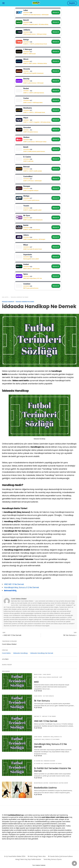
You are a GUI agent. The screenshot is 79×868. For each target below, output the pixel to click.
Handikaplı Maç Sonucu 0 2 (52, 737)
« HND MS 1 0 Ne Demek (12, 635)
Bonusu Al (56, 12)
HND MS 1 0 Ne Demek (14, 584)
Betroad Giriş (10, 591)
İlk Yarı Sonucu (48, 696)
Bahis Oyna (38, 674)
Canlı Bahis (6, 653)
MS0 (61, 677)
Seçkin (72, 3)
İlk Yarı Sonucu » (70, 635)
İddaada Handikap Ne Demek (20, 297)
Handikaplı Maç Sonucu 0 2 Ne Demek (22, 587)
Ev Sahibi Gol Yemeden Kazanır (45, 758)
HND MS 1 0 (38, 716)
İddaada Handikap (8, 302)
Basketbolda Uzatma (41, 780)
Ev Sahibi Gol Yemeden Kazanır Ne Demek (48, 761)
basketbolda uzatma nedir (59, 780)
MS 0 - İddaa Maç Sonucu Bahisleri (46, 677)
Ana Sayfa (5, 297)
